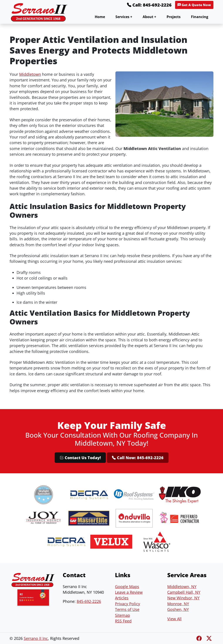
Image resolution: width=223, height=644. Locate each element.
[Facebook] (200, 638)
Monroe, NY (178, 604)
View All (174, 619)
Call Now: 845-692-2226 (138, 458)
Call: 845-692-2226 (149, 5)
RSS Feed (123, 621)
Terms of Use (127, 609)
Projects (174, 17)
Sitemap (122, 615)
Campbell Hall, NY (184, 592)
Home (100, 17)
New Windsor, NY (183, 598)
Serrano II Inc (36, 638)
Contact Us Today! (80, 458)
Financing (200, 17)
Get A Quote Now (194, 5)
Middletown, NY (182, 587)
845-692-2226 (89, 601)
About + (149, 17)
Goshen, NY (178, 609)
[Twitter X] (209, 638)
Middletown (30, 74)
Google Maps (127, 587)
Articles (122, 598)
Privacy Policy (128, 604)
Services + (124, 17)
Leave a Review (129, 592)
